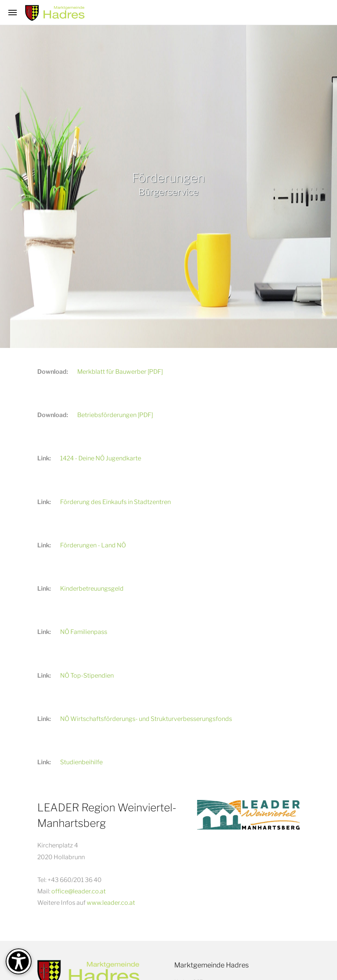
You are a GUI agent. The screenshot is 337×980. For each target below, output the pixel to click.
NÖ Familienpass (84, 632)
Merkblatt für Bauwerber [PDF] (120, 372)
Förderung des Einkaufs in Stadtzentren (115, 502)
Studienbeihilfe (81, 762)
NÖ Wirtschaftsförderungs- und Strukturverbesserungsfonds (146, 719)
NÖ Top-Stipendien (87, 676)
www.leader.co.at (111, 903)
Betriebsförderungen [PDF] (115, 415)
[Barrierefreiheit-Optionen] (19, 961)
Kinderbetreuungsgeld (92, 589)
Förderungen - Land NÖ (93, 545)
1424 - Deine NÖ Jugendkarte (101, 458)
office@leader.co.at (79, 891)
